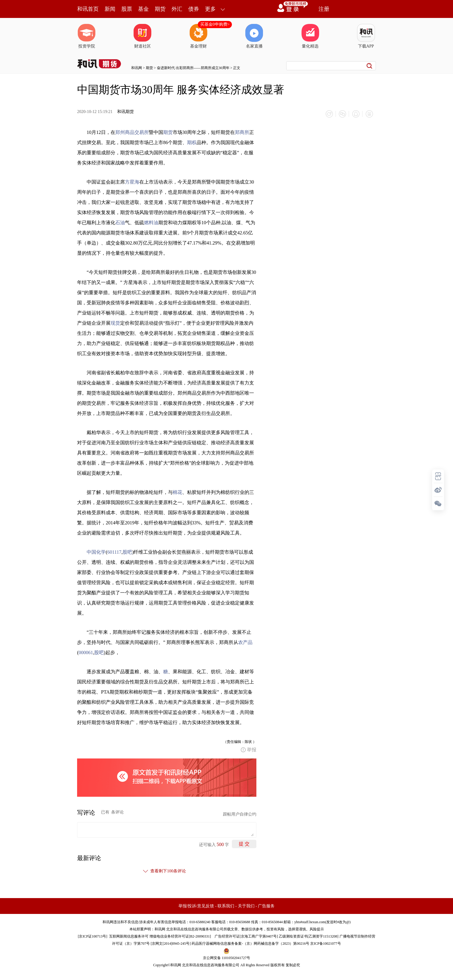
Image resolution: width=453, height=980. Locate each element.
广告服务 (266, 906)
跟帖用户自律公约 (240, 814)
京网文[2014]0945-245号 (171, 943)
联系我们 (226, 906)
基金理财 (198, 36)
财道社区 (143, 36)
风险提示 (317, 929)
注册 (324, 9)
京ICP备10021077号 (326, 943)
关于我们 (246, 906)
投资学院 (87, 36)
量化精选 (310, 36)
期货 (160, 9)
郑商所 (242, 132)
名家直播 (254, 36)
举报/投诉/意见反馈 (196, 906)
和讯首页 (88, 9)
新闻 (110, 9)
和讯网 (137, 68)
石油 (120, 222)
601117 (114, 552)
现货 (115, 323)
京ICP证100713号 (92, 936)
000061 (86, 652)
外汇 (177, 9)
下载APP (366, 36)
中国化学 (96, 552)
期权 (192, 142)
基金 (143, 9)
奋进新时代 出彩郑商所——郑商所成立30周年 (193, 68)
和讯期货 (126, 112)
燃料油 (151, 222)
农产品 (245, 642)
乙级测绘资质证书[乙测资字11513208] (309, 936)
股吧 (127, 552)
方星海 (132, 182)
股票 (127, 9)
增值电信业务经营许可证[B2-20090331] (180, 936)
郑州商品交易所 (132, 132)
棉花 (177, 492)
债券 (194, 9)
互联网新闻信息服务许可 (129, 936)
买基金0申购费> (215, 24)
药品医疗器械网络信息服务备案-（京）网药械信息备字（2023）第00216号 (250, 943)
